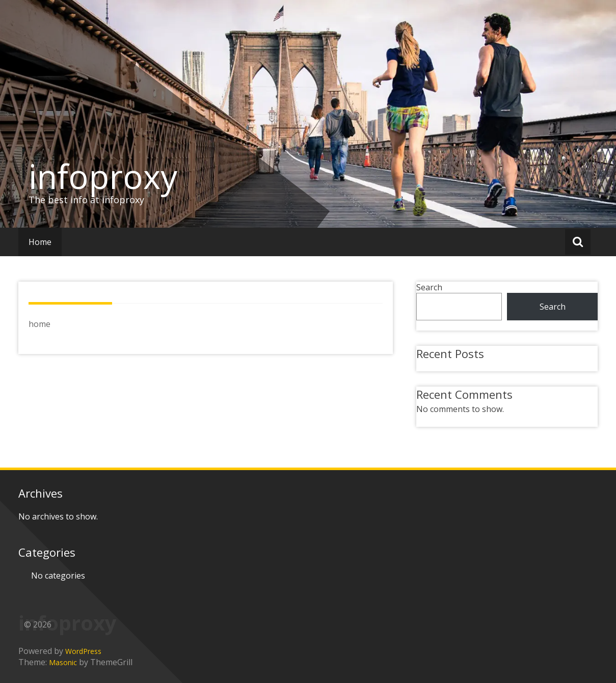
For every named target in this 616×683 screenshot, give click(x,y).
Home (40, 242)
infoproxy (103, 176)
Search (429, 287)
